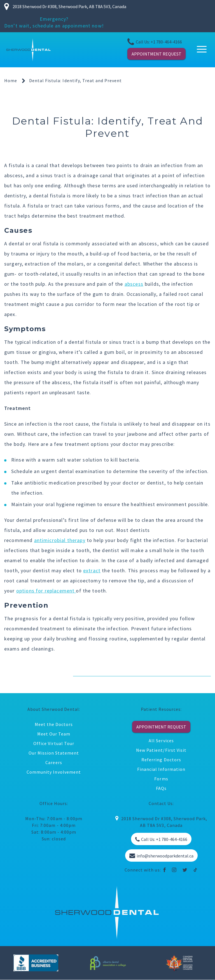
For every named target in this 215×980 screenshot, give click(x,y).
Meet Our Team (54, 734)
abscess (134, 284)
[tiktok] (196, 870)
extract (92, 570)
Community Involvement (54, 772)
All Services (161, 741)
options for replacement (46, 591)
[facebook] (165, 870)
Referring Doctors (161, 760)
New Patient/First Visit (161, 750)
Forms (161, 779)
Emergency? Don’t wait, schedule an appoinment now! (54, 22)
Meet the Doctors (54, 724)
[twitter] (185, 870)
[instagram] (174, 870)
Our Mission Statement (54, 753)
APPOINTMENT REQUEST (156, 54)
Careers (54, 762)
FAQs (161, 788)
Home (11, 80)
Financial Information (161, 769)
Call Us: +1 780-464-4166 (155, 42)
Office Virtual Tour (54, 743)
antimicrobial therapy (60, 540)
